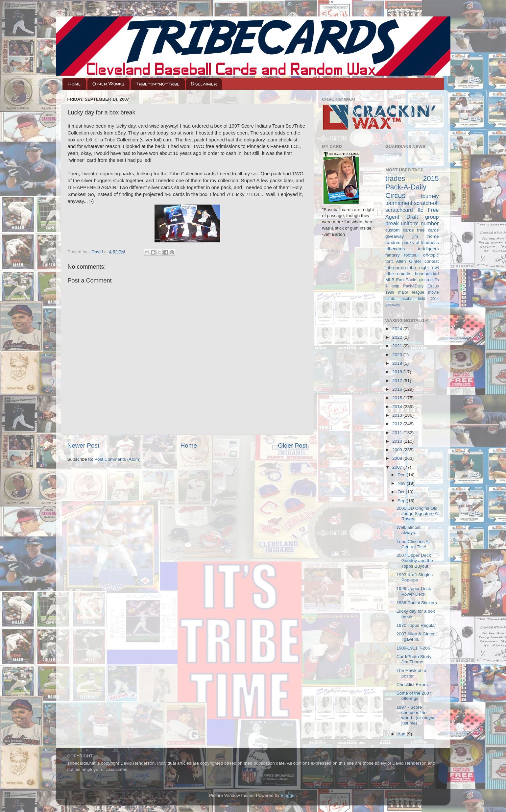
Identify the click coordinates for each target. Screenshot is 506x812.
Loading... (332, 250)
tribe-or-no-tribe (401, 268)
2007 (398, 467)
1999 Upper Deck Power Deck (414, 591)
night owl (429, 268)
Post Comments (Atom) (117, 459)
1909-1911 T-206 (413, 648)
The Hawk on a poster (411, 673)
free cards (428, 230)
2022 (398, 337)
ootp (396, 286)
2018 (398, 372)
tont (389, 261)
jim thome (425, 236)
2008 (398, 458)
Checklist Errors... (414, 685)
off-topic (431, 255)
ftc (420, 210)
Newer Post (84, 445)
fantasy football (402, 255)
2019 (398, 363)
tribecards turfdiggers (412, 249)
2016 (398, 389)
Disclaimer (204, 84)
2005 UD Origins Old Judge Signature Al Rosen (418, 514)
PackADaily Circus (421, 286)
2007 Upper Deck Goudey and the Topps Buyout (415, 561)
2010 (398, 441)
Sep (402, 501)
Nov (402, 483)
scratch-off (426, 203)
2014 (398, 407)
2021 (398, 346)
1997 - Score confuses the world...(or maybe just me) (416, 715)
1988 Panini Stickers (417, 603)
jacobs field (413, 299)
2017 (398, 381)
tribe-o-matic (398, 274)
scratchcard (399, 210)
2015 (398, 398)
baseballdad (427, 274)
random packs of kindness (412, 243)
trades (395, 178)
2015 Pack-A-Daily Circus (412, 187)
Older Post (292, 445)
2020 (398, 355)
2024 (398, 329)
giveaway (395, 236)
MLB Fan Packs (401, 280)
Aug (402, 734)
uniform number (420, 223)
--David (96, 252)
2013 (398, 415)
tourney (430, 196)
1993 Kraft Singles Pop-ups (415, 577)
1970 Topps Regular (416, 625)
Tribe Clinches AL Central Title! (414, 544)
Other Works (108, 84)
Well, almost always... (409, 530)
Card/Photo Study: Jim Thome (415, 659)
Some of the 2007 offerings (414, 696)
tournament (399, 203)
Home (75, 84)
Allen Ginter (409, 261)
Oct (402, 492)
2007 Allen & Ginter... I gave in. (417, 637)
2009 (398, 450)
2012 (398, 424)
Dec (402, 475)
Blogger (288, 795)
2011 (398, 433)
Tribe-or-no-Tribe (158, 84)
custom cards (399, 230)
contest (432, 261)
